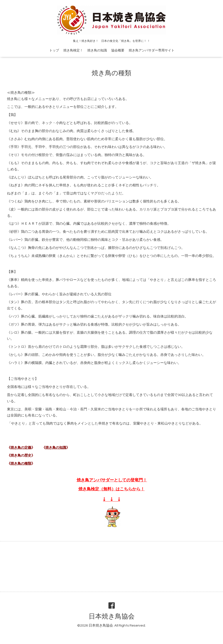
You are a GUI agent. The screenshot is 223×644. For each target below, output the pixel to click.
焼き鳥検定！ (73, 50)
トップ (54, 50)
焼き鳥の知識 (97, 50)
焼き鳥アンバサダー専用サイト (152, 50)
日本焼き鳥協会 (112, 616)
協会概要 (118, 50)
